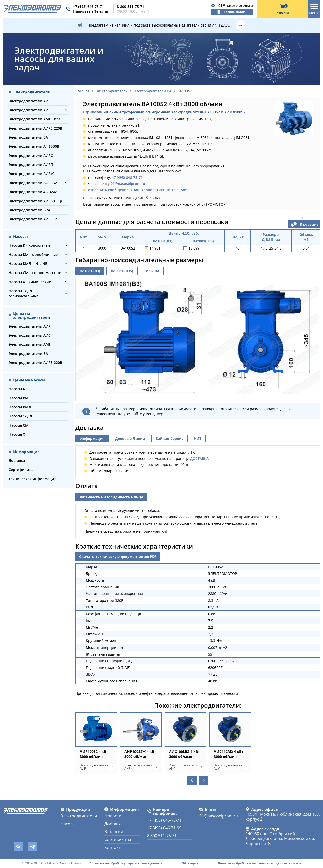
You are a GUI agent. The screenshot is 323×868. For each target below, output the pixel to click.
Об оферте (190, 863)
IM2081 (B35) (122, 271)
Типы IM (152, 271)
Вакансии (114, 832)
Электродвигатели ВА (28, 137)
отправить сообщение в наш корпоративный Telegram (138, 190)
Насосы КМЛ (20, 407)
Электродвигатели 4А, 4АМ (33, 192)
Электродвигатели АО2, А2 (33, 183)
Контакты (114, 847)
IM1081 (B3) (90, 271)
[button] (66, 110)
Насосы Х (17, 434)
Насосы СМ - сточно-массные (35, 273)
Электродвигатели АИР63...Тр (35, 201)
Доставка (17, 461)
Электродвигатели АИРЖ (31, 174)
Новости (113, 816)
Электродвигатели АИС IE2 (33, 219)
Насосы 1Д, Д (20, 416)
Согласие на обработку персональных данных (126, 863)
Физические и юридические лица (111, 497)
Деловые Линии (130, 439)
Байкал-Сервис (170, 439)
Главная (83, 91)
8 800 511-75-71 (162, 836)
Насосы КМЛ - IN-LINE (28, 264)
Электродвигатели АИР (30, 101)
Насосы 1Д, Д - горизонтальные (24, 293)
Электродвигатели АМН (30, 344)
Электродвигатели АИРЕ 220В (35, 128)
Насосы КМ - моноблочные (33, 254)
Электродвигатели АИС (30, 110)
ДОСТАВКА (199, 458)
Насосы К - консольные (30, 245)
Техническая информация (32, 479)
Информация (92, 439)
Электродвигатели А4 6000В (34, 146)
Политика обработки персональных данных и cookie (259, 863)
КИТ (198, 439)
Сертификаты (21, 470)
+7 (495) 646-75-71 (89, 6)
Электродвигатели (112, 91)
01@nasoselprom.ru (236, 5)
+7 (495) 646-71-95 (164, 828)
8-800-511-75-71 (130, 6)
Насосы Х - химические (30, 282)
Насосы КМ (19, 398)
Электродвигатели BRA (29, 210)
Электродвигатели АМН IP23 (34, 119)
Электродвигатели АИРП (31, 165)
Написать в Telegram (92, 11)
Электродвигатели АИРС (31, 155)
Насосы (68, 824)
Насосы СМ (19, 425)
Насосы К (17, 389)
